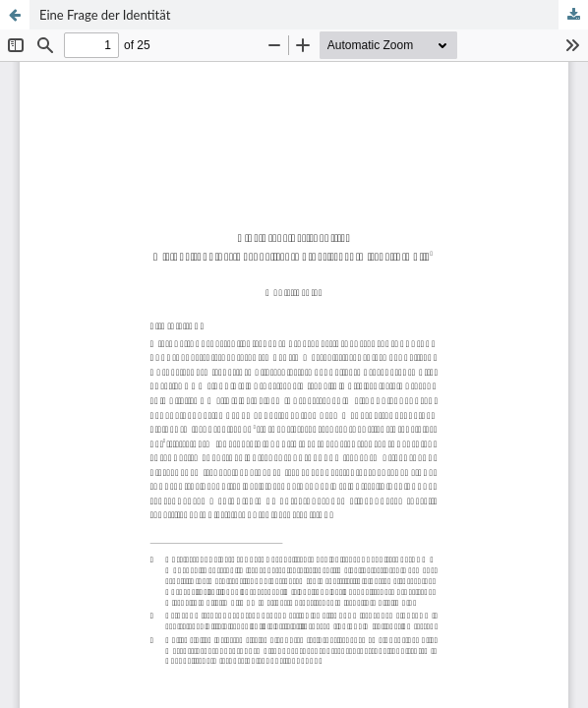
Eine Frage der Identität (105, 15)
